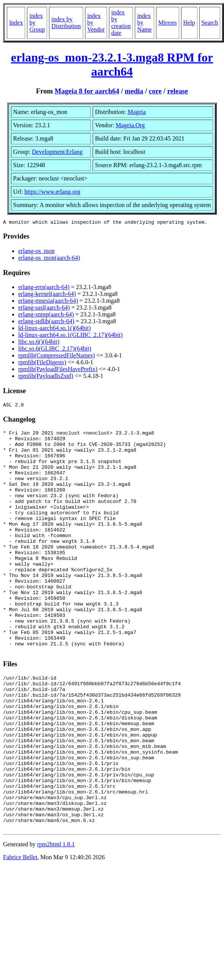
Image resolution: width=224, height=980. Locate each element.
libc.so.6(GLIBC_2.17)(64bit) (55, 350)
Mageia (137, 112)
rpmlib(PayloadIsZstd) (46, 377)
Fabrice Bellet (20, 935)
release (177, 91)
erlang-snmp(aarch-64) (46, 315)
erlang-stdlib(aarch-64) (46, 322)
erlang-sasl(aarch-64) (44, 309)
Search (210, 23)
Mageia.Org (130, 125)
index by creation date (121, 23)
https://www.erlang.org (52, 192)
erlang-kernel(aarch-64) (47, 295)
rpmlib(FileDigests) (42, 363)
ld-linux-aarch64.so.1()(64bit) (54, 329)
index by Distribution (66, 23)
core (155, 91)
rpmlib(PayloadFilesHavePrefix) (58, 370)
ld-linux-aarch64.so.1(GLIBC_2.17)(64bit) (70, 336)
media (134, 91)
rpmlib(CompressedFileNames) (57, 356)
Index (16, 23)
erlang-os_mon (36, 252)
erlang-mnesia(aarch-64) (48, 302)
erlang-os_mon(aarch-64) (49, 259)
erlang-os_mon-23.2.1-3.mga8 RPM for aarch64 (112, 64)
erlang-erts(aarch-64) (44, 288)
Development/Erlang (57, 152)
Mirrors (168, 23)
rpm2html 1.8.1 (56, 922)
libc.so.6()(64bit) (39, 343)
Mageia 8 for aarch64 (87, 91)
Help (189, 23)
